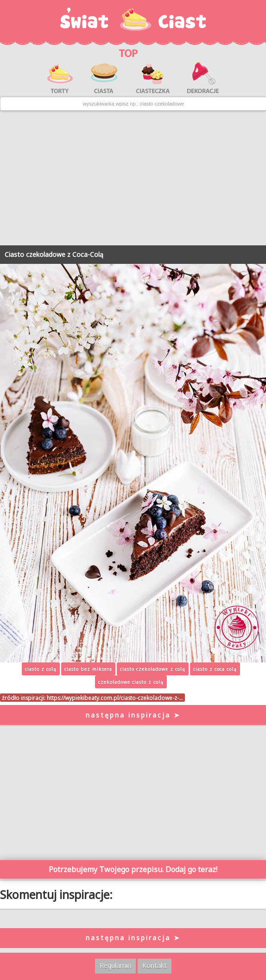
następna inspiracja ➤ (133, 715)
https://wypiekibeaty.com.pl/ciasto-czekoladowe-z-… (115, 698)
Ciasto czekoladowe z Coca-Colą (54, 254)
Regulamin (115, 965)
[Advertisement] (133, 178)
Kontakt (155, 965)
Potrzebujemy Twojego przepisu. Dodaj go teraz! (133, 869)
